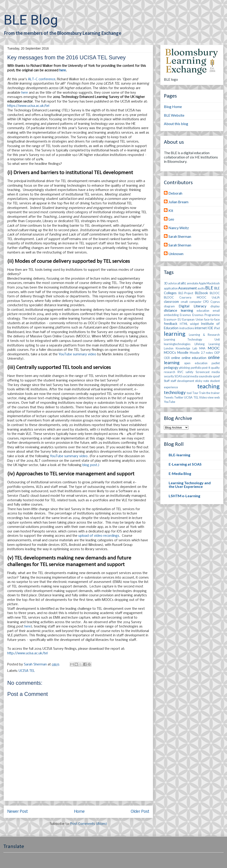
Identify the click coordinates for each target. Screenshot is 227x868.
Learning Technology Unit (192, 339)
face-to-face (212, 319)
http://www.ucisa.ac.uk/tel (27, 653)
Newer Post (18, 812)
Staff (167, 381)
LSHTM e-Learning (184, 496)
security (169, 376)
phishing (184, 368)
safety (189, 372)
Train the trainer (209, 393)
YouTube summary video (77, 354)
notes (209, 353)
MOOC (214, 348)
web (217, 397)
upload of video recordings (99, 536)
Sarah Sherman (180, 236)
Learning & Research (204, 335)
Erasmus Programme (206, 315)
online (176, 358)
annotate (192, 283)
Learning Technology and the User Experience (190, 485)
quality (215, 368)
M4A (202, 348)
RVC (180, 372)
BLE (209, 288)
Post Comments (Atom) (89, 824)
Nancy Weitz (179, 228)
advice (173, 283)
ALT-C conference (42, 79)
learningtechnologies (177, 344)
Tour (195, 393)
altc (184, 283)
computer (195, 302)
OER (167, 358)
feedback (171, 324)
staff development (182, 381)
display (215, 306)
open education (196, 363)
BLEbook (201, 293)
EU (180, 319)
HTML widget (189, 324)
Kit (171, 210)
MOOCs (170, 352)
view (211, 397)
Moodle (183, 352)
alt (179, 283)
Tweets (169, 397)
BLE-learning (179, 455)
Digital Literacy (192, 306)
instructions (187, 328)
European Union (193, 319)
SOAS (178, 376)
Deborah (175, 193)
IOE (210, 328)
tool (189, 393)
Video (203, 397)
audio (201, 288)
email (216, 311)
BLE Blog (31, 20)
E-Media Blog (180, 473)
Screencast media (208, 372)
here (63, 70)
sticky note (202, 381)
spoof (216, 376)
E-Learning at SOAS (185, 464)
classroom (171, 302)
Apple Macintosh (209, 283)
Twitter (179, 397)
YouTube (170, 402)
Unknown (176, 254)
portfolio (196, 368)
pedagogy (171, 368)
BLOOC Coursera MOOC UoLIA (192, 297)
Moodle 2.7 (197, 353)
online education (194, 358)
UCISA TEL (27, 671)
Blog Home (173, 107)
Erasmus (185, 315)
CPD (206, 302)
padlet (216, 363)
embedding (171, 315)
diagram (169, 306)
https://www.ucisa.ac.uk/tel (28, 106)
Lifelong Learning (207, 344)
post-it (206, 368)
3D (166, 283)
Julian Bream (178, 202)
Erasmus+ (170, 319)
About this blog (176, 124)
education (203, 311)
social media (190, 376)
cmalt (184, 302)
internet (201, 328)
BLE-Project (186, 293)
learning (175, 334)
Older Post (140, 812)
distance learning (179, 310)
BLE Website (174, 115)
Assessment (188, 288)
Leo (171, 219)
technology (175, 392)
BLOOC (215, 293)
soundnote (205, 376)
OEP (217, 353)
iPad (217, 328)
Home (79, 812)
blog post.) (91, 465)
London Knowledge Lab (180, 348)
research (170, 372)
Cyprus (215, 302)
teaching (208, 386)
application (171, 288)
